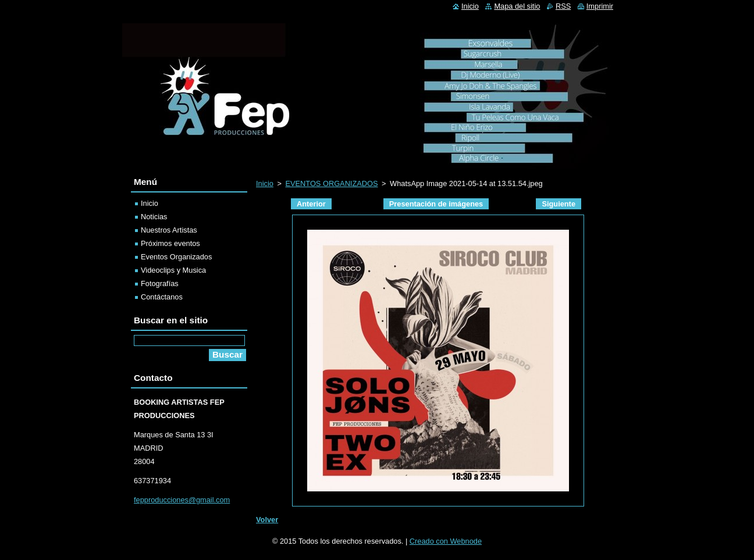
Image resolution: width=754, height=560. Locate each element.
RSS (563, 6)
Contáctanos (162, 297)
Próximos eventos (170, 243)
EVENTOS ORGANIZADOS (331, 183)
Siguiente (559, 204)
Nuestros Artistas (169, 230)
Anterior (311, 204)
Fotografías (160, 283)
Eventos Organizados (176, 257)
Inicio (265, 183)
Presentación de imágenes (436, 204)
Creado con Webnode (446, 541)
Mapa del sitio (517, 6)
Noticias (154, 217)
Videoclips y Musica (173, 270)
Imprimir (600, 6)
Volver (267, 520)
